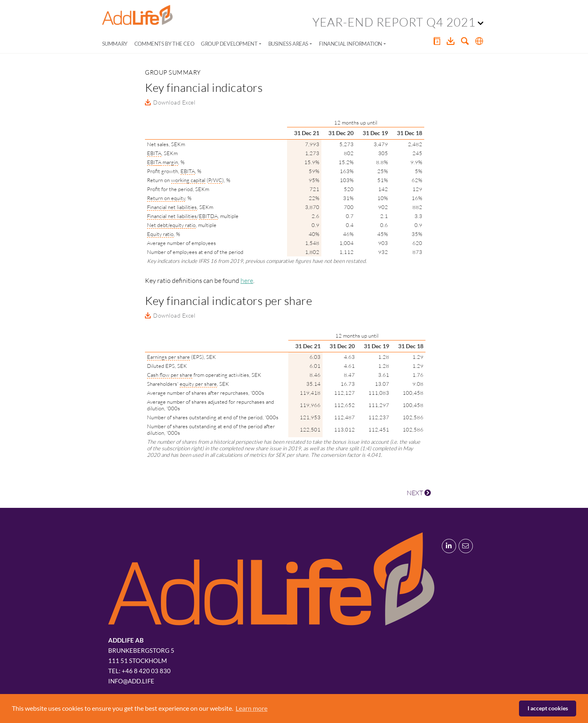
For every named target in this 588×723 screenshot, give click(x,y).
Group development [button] (229, 44)
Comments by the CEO (164, 44)
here (247, 280)
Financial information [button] (351, 44)
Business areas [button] (288, 44)
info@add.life (131, 681)
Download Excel (174, 102)
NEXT (419, 493)
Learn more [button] (252, 708)
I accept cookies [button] (548, 708)
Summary (115, 44)
